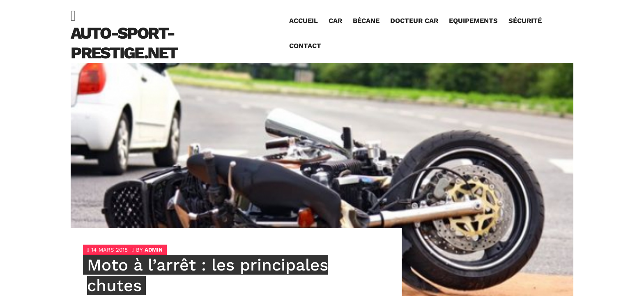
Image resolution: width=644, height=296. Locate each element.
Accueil (304, 21)
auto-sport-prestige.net (124, 43)
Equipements (473, 21)
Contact (305, 46)
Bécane (366, 21)
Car (335, 21)
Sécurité (525, 21)
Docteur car (414, 21)
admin (154, 250)
